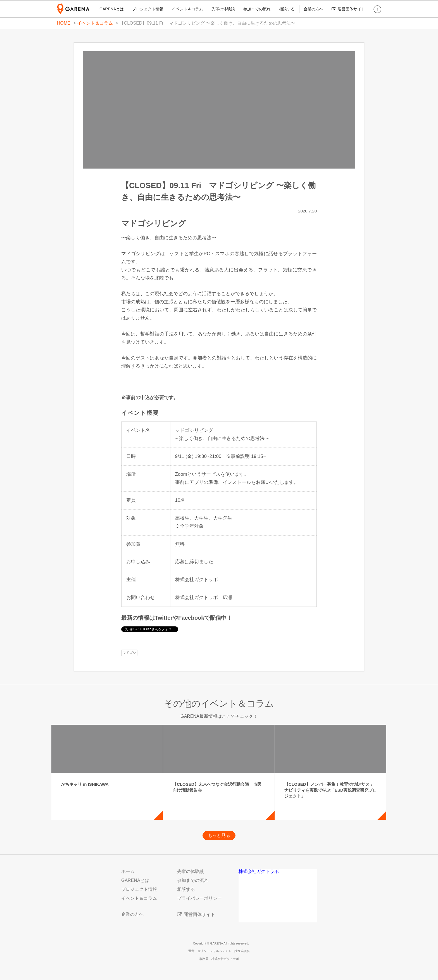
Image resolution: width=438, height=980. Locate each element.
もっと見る (219, 835)
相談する (287, 9)
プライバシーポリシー (199, 898)
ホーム (128, 871)
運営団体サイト (348, 9)
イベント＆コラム (187, 9)
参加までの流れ (257, 9)
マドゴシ (129, 653)
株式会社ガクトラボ (259, 871)
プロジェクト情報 (148, 9)
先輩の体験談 (223, 9)
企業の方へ (313, 9)
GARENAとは (112, 9)
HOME (64, 23)
